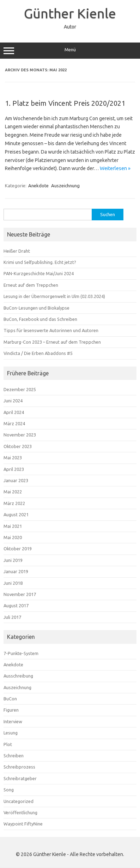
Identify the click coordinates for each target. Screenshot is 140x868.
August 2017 (16, 605)
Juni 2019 (13, 560)
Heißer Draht (17, 251)
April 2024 (14, 412)
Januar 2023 (16, 480)
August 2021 (16, 514)
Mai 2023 (13, 458)
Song (9, 790)
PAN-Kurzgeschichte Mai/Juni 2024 (39, 273)
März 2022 (14, 503)
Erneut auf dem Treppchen (31, 285)
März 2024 (14, 423)
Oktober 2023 (18, 446)
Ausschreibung (18, 676)
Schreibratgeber (20, 778)
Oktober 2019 (18, 549)
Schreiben (14, 756)
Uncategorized (19, 801)
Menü (70, 51)
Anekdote (38, 186)
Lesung (11, 733)
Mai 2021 (13, 526)
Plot (8, 744)
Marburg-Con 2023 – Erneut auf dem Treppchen (52, 342)
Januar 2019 (16, 571)
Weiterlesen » (115, 168)
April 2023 (14, 469)
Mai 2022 (13, 492)
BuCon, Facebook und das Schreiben (40, 319)
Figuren (11, 710)
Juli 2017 (12, 617)
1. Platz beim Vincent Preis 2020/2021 (65, 103)
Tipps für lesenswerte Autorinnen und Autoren (51, 330)
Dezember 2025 (20, 389)
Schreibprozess (19, 767)
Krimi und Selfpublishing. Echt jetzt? (40, 262)
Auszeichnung (65, 186)
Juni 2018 (13, 583)
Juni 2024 (13, 401)
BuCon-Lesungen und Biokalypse (36, 308)
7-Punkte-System (21, 653)
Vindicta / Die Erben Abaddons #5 (38, 353)
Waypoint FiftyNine (23, 824)
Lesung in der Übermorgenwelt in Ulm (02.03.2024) (54, 296)
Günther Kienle (70, 13)
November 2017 (20, 594)
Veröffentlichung (20, 812)
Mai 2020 (13, 537)
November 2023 (20, 435)
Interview (13, 721)
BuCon (10, 699)
